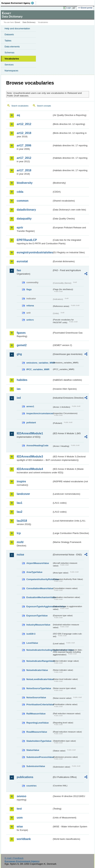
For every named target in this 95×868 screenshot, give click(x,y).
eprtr (20, 228)
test (19, 809)
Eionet (18, 22)
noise (20, 555)
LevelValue (32, 643)
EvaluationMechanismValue (39, 597)
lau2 (20, 512)
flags (29, 289)
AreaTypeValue (34, 572)
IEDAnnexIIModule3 (30, 457)
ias (19, 389)
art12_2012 (24, 124)
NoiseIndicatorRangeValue (39, 661)
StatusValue (33, 750)
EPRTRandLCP (27, 240)
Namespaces (11, 71)
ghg (19, 354)
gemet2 (22, 345)
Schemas (9, 53)
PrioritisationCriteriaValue (39, 704)
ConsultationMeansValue (39, 588)
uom (20, 818)
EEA (19, 3)
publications (25, 777)
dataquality (24, 219)
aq (18, 115)
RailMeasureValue (36, 714)
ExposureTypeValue (37, 616)
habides (22, 380)
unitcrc (30, 320)
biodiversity (25, 183)
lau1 (20, 503)
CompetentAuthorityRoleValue (39, 579)
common (23, 201)
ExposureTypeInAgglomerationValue (39, 606)
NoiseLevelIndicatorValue (39, 679)
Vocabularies (12, 59)
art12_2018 (24, 133)
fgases (21, 333)
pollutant (31, 423)
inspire (21, 481)
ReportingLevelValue (38, 723)
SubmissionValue (36, 766)
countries (31, 786)
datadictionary (26, 210)
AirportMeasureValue (38, 563)
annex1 (30, 406)
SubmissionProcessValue (39, 757)
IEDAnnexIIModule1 (30, 433)
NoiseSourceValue (36, 697)
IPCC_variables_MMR (38, 369)
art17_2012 (24, 158)
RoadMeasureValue (37, 732)
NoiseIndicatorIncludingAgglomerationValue (39, 650)
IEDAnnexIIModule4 (30, 469)
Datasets (9, 34)
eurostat (22, 261)
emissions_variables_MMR (39, 363)
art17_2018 (24, 170)
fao (19, 270)
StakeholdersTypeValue (39, 741)
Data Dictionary (29, 22)
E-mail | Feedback (14, 858)
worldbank (24, 839)
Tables (8, 41)
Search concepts (44, 106)
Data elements (12, 47)
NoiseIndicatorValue (37, 670)
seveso (21, 796)
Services (9, 65)
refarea (30, 306)
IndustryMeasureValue (38, 625)
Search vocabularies (20, 106)
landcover (23, 494)
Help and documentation (17, 28)
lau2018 (22, 521)
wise (20, 827)
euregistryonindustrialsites (34, 252)
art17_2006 (24, 145)
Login (69, 8)
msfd (20, 542)
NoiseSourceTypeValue (39, 688)
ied (19, 398)
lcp (19, 533)
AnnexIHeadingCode (37, 445)
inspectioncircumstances (39, 413)
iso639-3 (31, 634)
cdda (20, 192)
